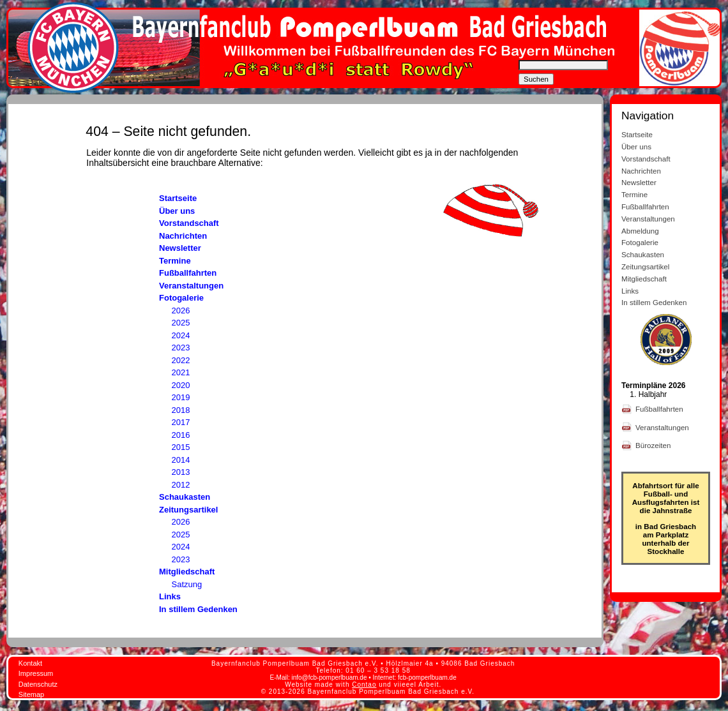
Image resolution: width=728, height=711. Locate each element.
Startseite (178, 198)
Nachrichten (183, 236)
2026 (181, 311)
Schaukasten (185, 497)
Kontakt (30, 663)
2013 (181, 472)
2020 (181, 385)
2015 (181, 447)
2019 (181, 397)
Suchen (536, 79)
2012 (181, 485)
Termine (175, 261)
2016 (181, 435)
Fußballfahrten (188, 273)
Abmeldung (640, 231)
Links (170, 596)
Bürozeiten (654, 445)
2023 (181, 348)
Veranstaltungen (191, 286)
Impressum (36, 673)
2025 (181, 323)
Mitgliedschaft (187, 572)
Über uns (177, 211)
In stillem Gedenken (198, 609)
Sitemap (31, 694)
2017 (181, 422)
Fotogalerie (181, 298)
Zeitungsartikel (188, 510)
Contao (364, 685)
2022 (181, 360)
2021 (181, 372)
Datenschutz (38, 684)
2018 (181, 410)
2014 (181, 460)
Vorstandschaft (189, 223)
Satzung (187, 584)
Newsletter (180, 248)
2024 (181, 335)
